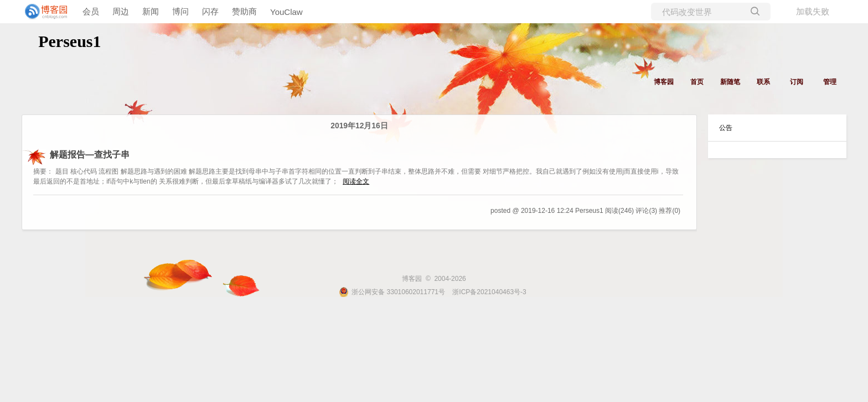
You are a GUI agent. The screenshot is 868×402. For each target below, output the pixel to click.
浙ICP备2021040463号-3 (489, 292)
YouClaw (286, 12)
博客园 (664, 82)
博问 (180, 11)
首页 (697, 82)
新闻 (151, 11)
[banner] (44, 12)
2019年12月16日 (359, 126)
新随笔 (730, 82)
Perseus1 (69, 41)
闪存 (210, 11)
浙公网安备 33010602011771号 (392, 292)
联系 (763, 82)
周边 (121, 11)
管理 (830, 82)
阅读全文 (356, 181)
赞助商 (244, 11)
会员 (91, 11)
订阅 (797, 82)
